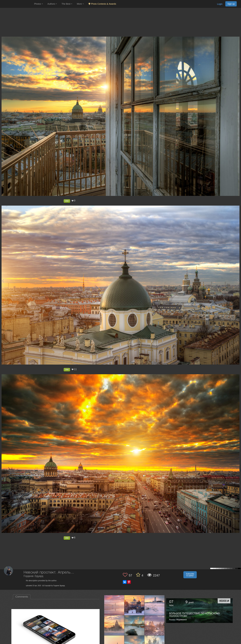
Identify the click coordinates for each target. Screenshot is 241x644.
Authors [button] (52, 4)
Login (220, 4)
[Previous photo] (3, 281)
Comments (22, 597)
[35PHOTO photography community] (17, 4)
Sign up (231, 4)
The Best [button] (67, 4)
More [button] (80, 4)
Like (67, 201)
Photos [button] (39, 4)
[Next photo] (238, 281)
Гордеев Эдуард (34, 576)
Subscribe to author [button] (190, 575)
